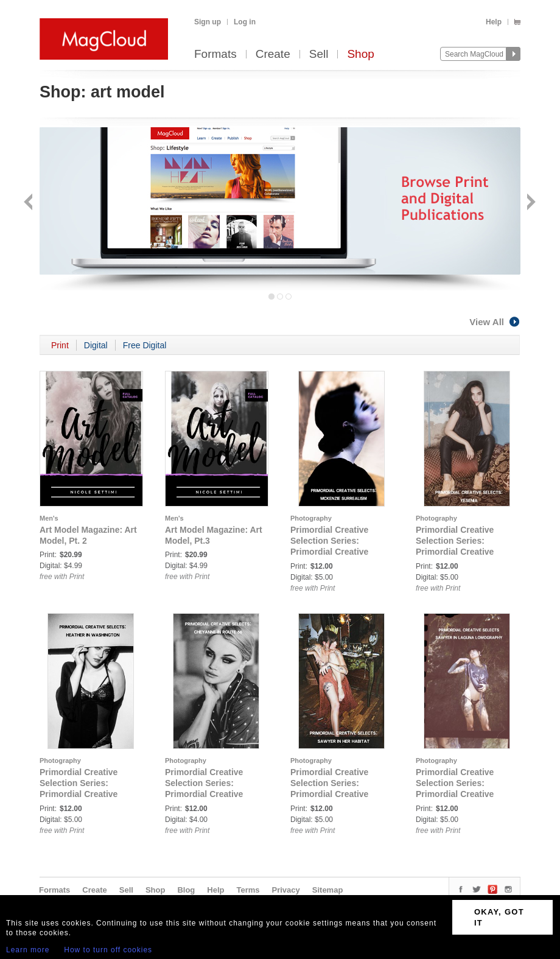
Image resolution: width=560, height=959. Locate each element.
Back (30, 203)
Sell (319, 54)
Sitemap (328, 890)
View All (495, 322)
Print (60, 345)
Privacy (286, 890)
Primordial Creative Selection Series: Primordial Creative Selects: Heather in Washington (79, 794)
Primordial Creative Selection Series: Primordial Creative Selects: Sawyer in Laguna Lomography (458, 794)
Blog (186, 890)
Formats (215, 54)
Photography (311, 518)
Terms (248, 890)
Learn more (28, 950)
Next (530, 203)
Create (273, 54)
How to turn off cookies (108, 950)
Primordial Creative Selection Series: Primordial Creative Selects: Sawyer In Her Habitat (336, 794)
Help (494, 22)
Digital (96, 345)
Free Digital (145, 345)
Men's (49, 518)
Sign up (208, 22)
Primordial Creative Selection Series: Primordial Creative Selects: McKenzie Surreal (329, 552)
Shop (360, 54)
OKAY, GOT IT (499, 917)
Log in (245, 22)
